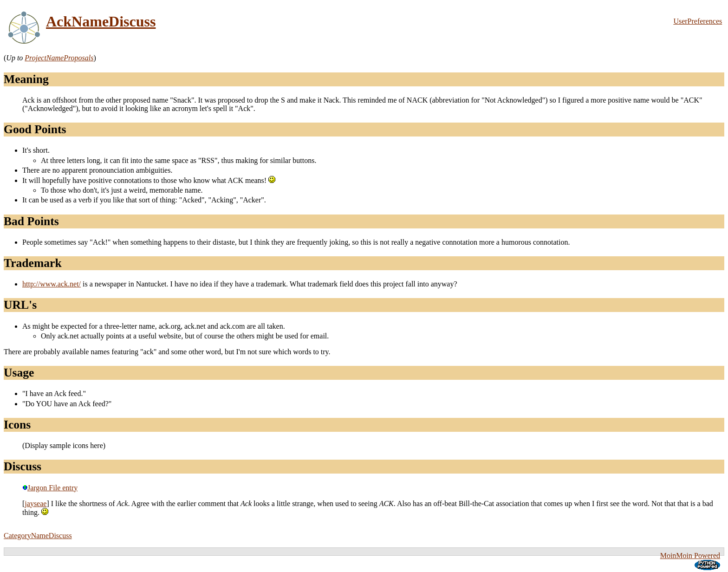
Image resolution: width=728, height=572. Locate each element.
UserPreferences (698, 21)
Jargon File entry (50, 488)
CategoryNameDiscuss (38, 536)
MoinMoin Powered (690, 556)
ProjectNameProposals (59, 58)
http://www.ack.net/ (52, 284)
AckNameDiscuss (101, 21)
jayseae (36, 504)
